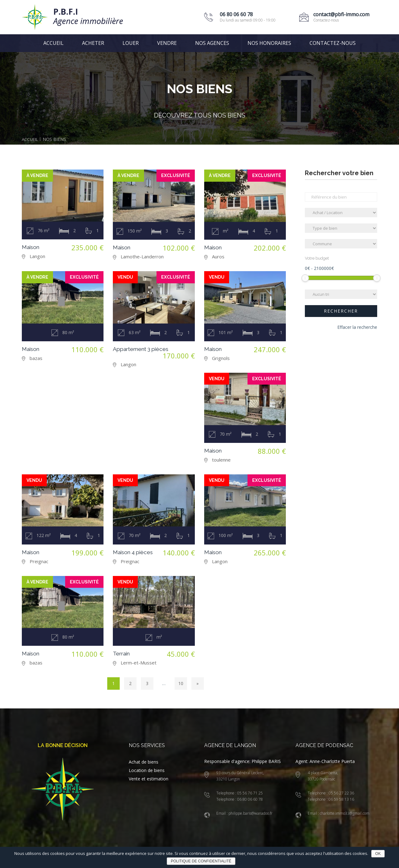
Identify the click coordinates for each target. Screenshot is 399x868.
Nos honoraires (269, 43)
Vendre (167, 43)
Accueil (53, 43)
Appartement (143, 349)
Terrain (122, 653)
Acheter (93, 43)
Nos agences (212, 43)
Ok (378, 854)
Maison (31, 247)
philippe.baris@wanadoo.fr (250, 813)
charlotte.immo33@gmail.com (344, 813)
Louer (131, 43)
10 (181, 683)
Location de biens (147, 770)
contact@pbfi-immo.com (341, 14)
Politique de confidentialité (201, 861)
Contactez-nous (333, 43)
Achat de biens (144, 762)
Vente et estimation (149, 779)
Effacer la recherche (357, 328)
